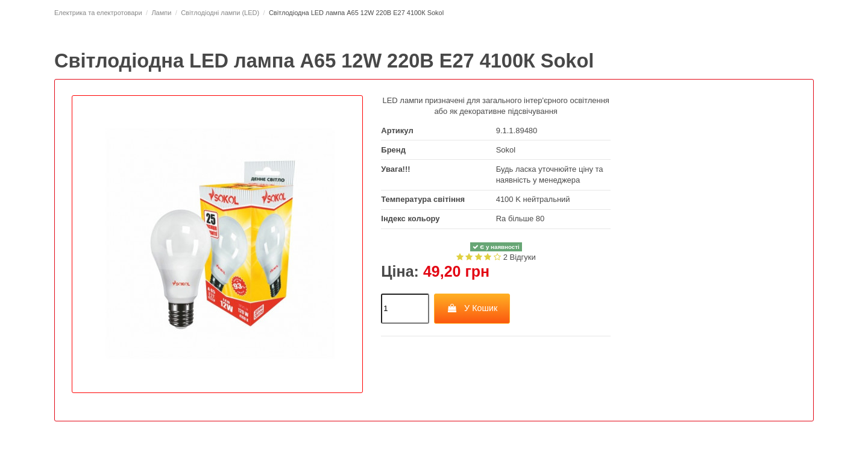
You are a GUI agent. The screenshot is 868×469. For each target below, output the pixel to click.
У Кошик (472, 308)
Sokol (506, 150)
